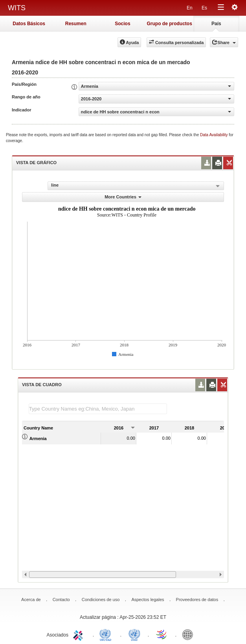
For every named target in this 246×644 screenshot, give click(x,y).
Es (204, 8)
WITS (17, 8)
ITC (79, 634)
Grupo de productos (169, 24)
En (190, 8)
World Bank (189, 634)
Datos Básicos (29, 24)
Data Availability (214, 135)
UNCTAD (107, 634)
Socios (122, 24)
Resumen (76, 24)
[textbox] (98, 409)
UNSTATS (134, 634)
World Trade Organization (162, 634)
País (216, 24)
